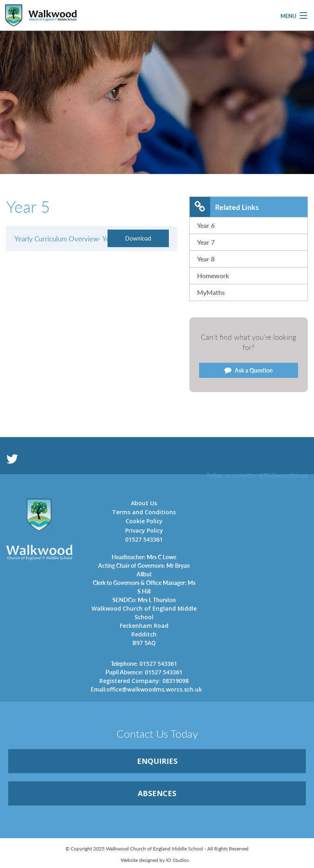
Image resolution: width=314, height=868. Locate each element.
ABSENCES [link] (157, 793)
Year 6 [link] (206, 225)
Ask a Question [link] (249, 370)
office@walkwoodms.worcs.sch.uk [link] (144, 689)
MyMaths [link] (211, 292)
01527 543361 (144, 539)
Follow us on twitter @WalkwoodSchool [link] (257, 475)
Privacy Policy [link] (144, 530)
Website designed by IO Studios (155, 860)
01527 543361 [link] (144, 663)
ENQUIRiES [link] (157, 761)
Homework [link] (213, 276)
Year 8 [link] (206, 259)
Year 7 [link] (206, 242)
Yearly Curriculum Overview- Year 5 (68, 239)
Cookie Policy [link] (144, 521)
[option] (157, 123)
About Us (144, 503)
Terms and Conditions (144, 512)
